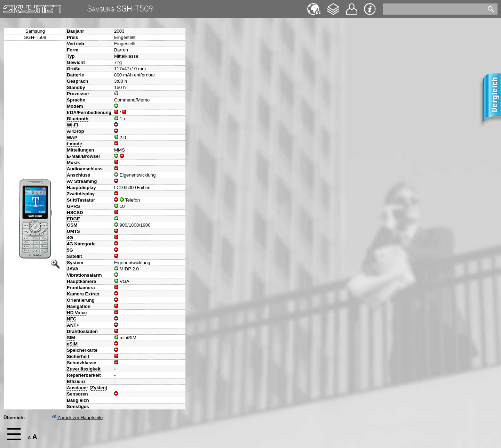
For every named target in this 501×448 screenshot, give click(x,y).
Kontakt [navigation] (352, 6)
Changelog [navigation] (333, 6)
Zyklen (98, 388)
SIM (71, 338)
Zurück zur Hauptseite (77, 418)
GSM (72, 225)
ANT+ (73, 325)
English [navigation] (314, 6)
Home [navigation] (10, 7)
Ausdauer (77, 388)
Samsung (35, 31)
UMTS (73, 231)
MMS (120, 150)
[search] (433, 9)
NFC (71, 319)
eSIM (72, 344)
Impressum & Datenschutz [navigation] (370, 9)
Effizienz (76, 381)
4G (70, 238)
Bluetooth (78, 119)
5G (70, 250)
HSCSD (75, 213)
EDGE (73, 219)
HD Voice (77, 313)
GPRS (73, 206)
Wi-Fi (72, 125)
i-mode (74, 144)
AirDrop (75, 131)
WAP (72, 137)
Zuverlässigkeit (84, 369)
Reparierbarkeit (84, 375)
